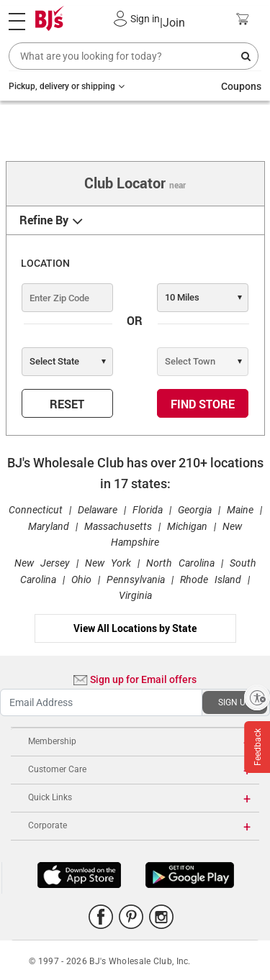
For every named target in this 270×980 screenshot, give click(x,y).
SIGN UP (235, 702)
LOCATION (45, 263)
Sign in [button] (145, 19)
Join (172, 23)
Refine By (44, 220)
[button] (121, 19)
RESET (67, 404)
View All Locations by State (135, 628)
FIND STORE (203, 404)
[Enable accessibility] (257, 697)
